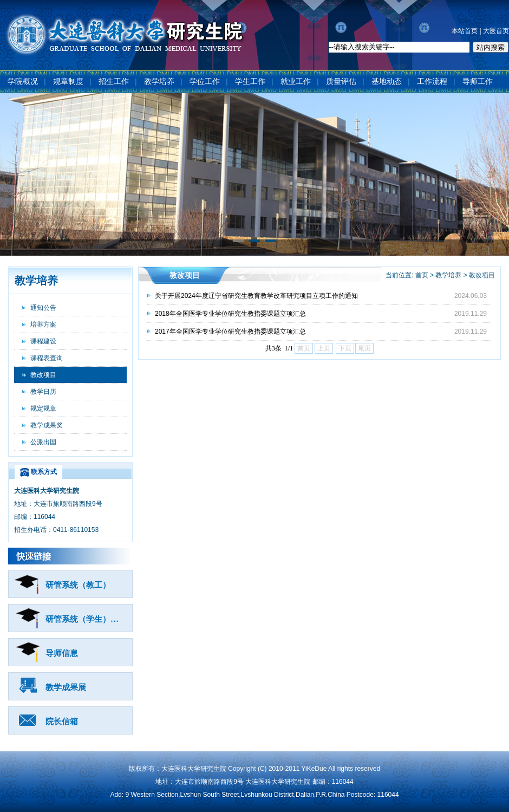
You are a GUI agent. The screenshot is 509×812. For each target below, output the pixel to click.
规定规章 (43, 408)
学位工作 (205, 82)
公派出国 (43, 442)
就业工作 (296, 82)
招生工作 (114, 82)
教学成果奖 (47, 425)
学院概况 (23, 82)
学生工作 (250, 82)
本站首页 (465, 31)
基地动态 (387, 82)
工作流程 (432, 82)
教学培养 (159, 82)
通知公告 (43, 308)
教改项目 (43, 375)
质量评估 (341, 82)
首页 (422, 275)
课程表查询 (47, 358)
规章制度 (68, 82)
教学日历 (43, 392)
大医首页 (496, 31)
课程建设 (43, 341)
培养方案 (43, 324)
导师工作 (478, 82)
